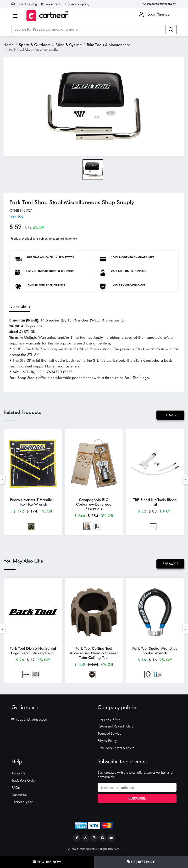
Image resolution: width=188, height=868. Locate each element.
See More (170, 415)
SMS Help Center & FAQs (116, 748)
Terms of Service (109, 733)
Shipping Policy (109, 719)
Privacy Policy (107, 741)
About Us (18, 773)
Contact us (19, 795)
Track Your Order (24, 780)
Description (20, 306)
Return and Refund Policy (115, 726)
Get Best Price (141, 862)
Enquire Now (47, 862)
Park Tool (17, 216)
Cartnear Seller (22, 802)
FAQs (15, 788)
